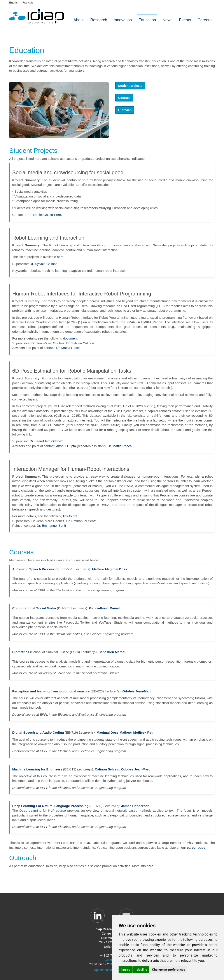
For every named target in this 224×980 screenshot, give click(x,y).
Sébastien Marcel (112, 652)
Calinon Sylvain (107, 769)
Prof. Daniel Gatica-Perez (44, 215)
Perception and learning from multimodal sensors (51, 691)
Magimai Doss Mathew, (114, 732)
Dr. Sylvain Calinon (44, 264)
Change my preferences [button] (169, 969)
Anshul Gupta (66, 446)
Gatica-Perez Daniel (104, 608)
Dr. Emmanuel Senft (51, 526)
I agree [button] (126, 969)
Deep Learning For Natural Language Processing (50, 806)
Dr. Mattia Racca (68, 348)
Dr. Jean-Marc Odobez (46, 441)
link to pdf (70, 516)
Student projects (130, 86)
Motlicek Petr (143, 732)
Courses (124, 98)
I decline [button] (141, 969)
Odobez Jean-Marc (137, 691)
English (14, 3)
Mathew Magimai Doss (110, 569)
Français (28, 3)
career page (196, 847)
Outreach (125, 110)
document (70, 338)
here (60, 257)
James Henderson (135, 806)
